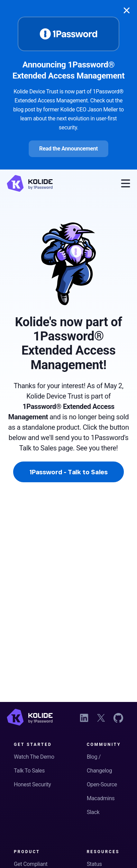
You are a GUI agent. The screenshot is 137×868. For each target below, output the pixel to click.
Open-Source (102, 784)
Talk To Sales (29, 771)
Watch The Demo (34, 757)
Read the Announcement (68, 149)
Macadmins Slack (101, 805)
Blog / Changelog (99, 764)
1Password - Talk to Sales (68, 472)
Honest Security (32, 784)
